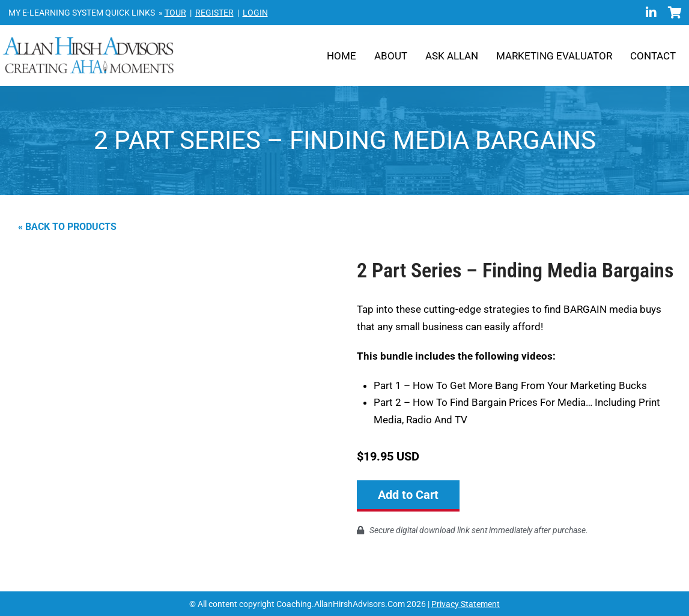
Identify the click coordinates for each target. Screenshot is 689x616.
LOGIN (255, 13)
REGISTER (214, 13)
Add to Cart (408, 495)
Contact (653, 56)
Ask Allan (452, 56)
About (391, 56)
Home (341, 56)
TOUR (175, 13)
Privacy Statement (466, 603)
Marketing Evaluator (554, 56)
